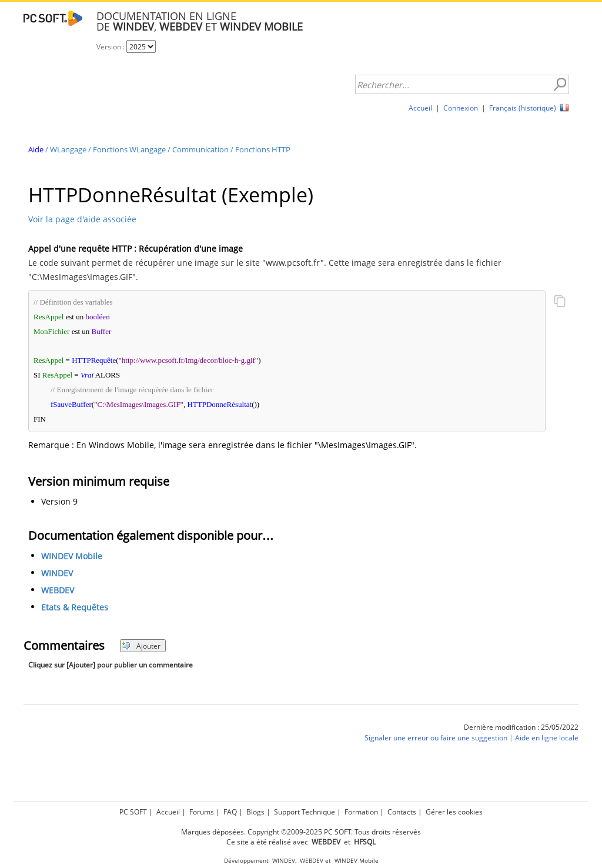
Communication (200, 149)
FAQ (230, 812)
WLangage (68, 149)
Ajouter (141, 646)
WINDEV (57, 574)
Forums (202, 812)
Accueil (420, 108)
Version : (111, 47)
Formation (361, 812)
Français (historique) (523, 108)
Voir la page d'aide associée (82, 219)
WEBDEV (58, 591)
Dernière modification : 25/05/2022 (521, 727)
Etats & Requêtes (75, 608)
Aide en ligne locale (547, 738)
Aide (36, 149)
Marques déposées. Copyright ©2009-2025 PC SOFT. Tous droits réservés (301, 832)
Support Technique (305, 812)
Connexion (461, 108)
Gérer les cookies (454, 812)
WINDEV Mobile (72, 557)
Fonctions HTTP (263, 149)
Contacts (402, 812)
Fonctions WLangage (129, 149)
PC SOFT (133, 812)
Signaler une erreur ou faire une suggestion (436, 738)
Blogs (255, 812)
